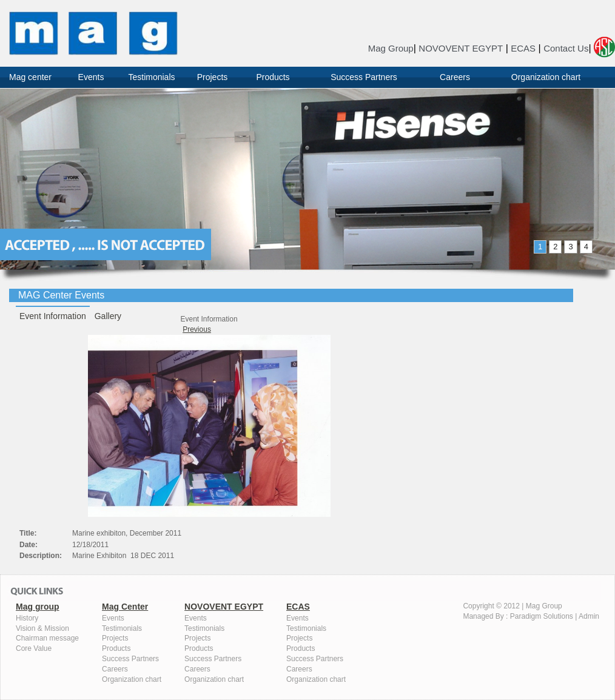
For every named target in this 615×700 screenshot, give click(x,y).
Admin (589, 616)
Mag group (38, 607)
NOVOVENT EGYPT (461, 48)
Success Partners (364, 77)
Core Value (34, 648)
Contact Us (566, 48)
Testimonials (151, 77)
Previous (197, 329)
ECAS (523, 48)
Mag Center (125, 607)
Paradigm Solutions (542, 616)
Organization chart (546, 77)
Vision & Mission (42, 628)
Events (91, 77)
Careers (455, 77)
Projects (213, 77)
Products (273, 77)
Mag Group (391, 48)
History (27, 618)
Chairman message (47, 638)
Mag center (30, 77)
